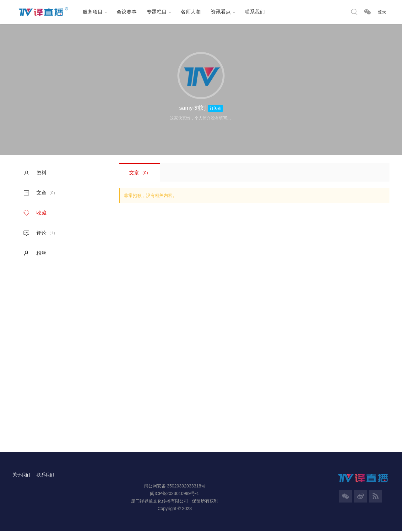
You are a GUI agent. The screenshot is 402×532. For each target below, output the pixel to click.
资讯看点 (218, 12)
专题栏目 (154, 12)
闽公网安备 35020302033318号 (175, 487)
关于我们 (21, 476)
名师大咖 (188, 12)
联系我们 (252, 12)
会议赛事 (124, 12)
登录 (382, 12)
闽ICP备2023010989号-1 (175, 494)
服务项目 (90, 12)
